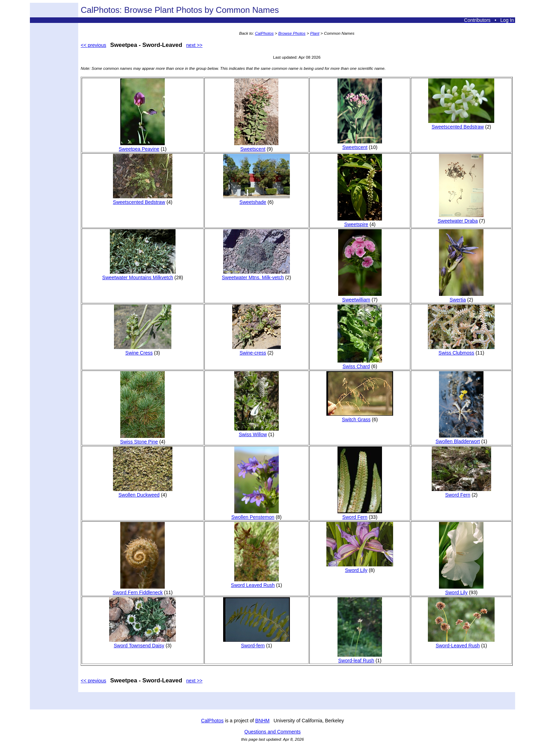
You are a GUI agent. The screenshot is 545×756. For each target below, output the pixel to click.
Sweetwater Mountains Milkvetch (139, 275)
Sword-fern (257, 643)
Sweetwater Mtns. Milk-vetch (256, 275)
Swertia (461, 297)
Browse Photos (292, 33)
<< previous (93, 45)
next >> (194, 45)
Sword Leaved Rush (255, 582)
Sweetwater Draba (461, 218)
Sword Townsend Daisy (143, 643)
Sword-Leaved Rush (461, 643)
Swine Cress (143, 350)
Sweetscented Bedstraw (461, 124)
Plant (315, 33)
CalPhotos (264, 33)
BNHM (262, 721)
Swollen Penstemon (255, 514)
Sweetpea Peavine (142, 146)
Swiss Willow (257, 432)
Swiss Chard (360, 364)
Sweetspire (360, 222)
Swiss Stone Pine (142, 439)
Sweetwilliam (360, 297)
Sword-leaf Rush (360, 658)
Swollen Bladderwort (459, 439)
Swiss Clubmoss (461, 350)
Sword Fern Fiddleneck (139, 590)
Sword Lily (360, 567)
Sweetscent (256, 146)
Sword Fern (360, 514)
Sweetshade (257, 199)
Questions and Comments (272, 732)
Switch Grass (360, 417)
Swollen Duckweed (143, 492)
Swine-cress (257, 350)
